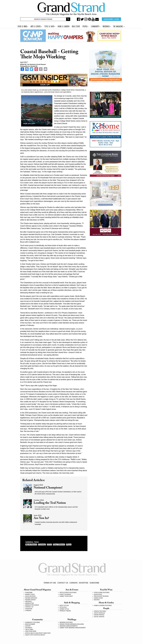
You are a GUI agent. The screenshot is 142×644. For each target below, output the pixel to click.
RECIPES (97, 600)
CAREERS (74, 583)
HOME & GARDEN (64, 26)
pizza (69, 545)
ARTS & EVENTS (36, 26)
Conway (42, 545)
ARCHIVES (28, 602)
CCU (49, 545)
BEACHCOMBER (30, 624)
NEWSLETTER (30, 603)
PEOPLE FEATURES (100, 611)
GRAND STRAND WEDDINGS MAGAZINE (72, 624)
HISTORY (28, 626)
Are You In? (41, 518)
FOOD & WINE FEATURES (102, 593)
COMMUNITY (96, 26)
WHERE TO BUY (30, 594)
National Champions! (48, 488)
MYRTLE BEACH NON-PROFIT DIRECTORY (38, 633)
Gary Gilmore (59, 545)
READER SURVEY (31, 600)
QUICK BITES (98, 594)
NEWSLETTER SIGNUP (32, 605)
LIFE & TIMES (29, 630)
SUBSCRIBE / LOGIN (111, 19)
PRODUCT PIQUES (65, 611)
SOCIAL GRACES (99, 617)
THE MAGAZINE (119, 26)
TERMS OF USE (50, 583)
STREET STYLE (64, 609)
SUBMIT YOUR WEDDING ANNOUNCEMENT (73, 628)
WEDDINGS (107, 26)
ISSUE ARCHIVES (30, 596)
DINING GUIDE (98, 598)
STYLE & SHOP (50, 26)
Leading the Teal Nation (50, 503)
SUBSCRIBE (94, 583)
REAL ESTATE (76, 26)
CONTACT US (63, 583)
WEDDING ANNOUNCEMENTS (69, 626)
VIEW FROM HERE (31, 631)
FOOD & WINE (23, 26)
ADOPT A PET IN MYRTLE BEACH (35, 635)
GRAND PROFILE (99, 615)
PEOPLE (85, 26)
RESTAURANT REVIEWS (101, 596)
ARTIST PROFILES (100, 613)
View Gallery (29, 124)
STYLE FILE (63, 607)
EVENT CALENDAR (65, 594)
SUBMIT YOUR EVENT (66, 596)
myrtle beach (31, 545)
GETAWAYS (29, 628)
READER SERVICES (31, 598)
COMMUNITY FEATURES (33, 622)
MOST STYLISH (64, 606)
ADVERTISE (83, 583)
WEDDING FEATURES (66, 622)
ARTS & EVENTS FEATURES (68, 593)
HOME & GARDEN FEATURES (103, 606)
